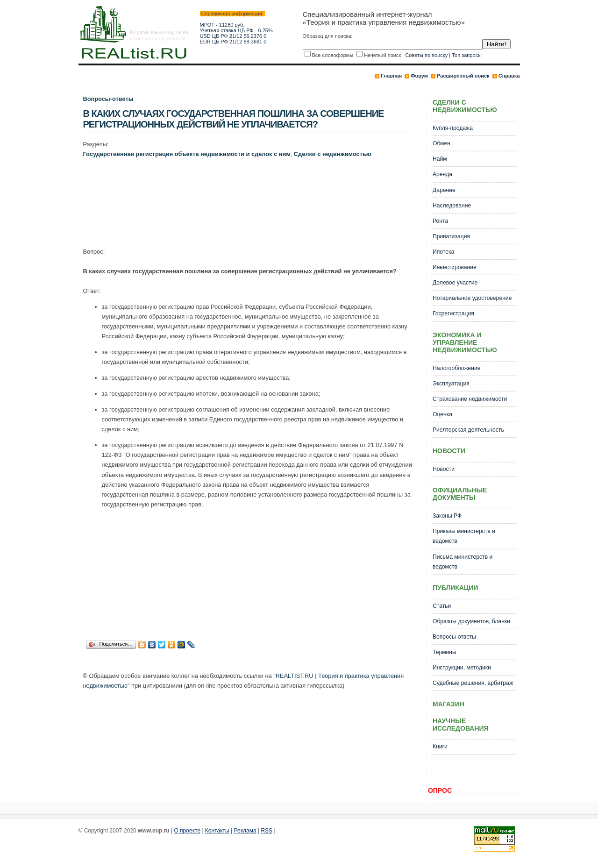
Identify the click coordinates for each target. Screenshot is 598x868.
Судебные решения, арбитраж (473, 683)
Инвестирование (455, 267)
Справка (509, 76)
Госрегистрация (453, 313)
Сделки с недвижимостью (333, 154)
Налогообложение (457, 368)
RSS (267, 831)
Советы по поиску (426, 55)
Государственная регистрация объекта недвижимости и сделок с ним (187, 154)
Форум (419, 76)
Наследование (452, 206)
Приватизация (451, 236)
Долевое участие (455, 283)
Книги (440, 747)
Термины (445, 652)
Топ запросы (467, 55)
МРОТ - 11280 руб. (222, 25)
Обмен (441, 143)
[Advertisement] (253, 200)
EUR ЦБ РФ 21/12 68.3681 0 (233, 42)
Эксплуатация (451, 384)
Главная (391, 76)
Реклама (245, 831)
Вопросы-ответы (108, 99)
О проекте (187, 831)
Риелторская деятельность (468, 430)
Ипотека (443, 252)
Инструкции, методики (462, 668)
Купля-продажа (453, 128)
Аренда (442, 174)
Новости (444, 469)
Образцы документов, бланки (471, 621)
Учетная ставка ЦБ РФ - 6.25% (236, 30)
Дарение (444, 190)
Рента (440, 221)
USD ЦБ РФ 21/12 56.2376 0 (233, 36)
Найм (440, 159)
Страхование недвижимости (470, 399)
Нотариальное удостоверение (472, 298)
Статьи (442, 606)
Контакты (217, 831)
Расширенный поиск (463, 76)
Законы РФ (447, 516)
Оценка (442, 414)
